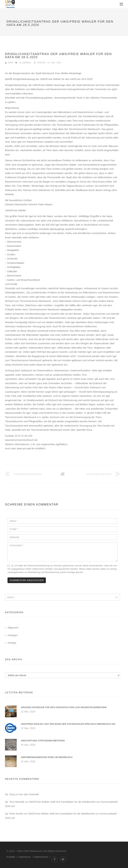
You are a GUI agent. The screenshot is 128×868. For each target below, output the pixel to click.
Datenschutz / (43, 857)
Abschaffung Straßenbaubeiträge (43, 741)
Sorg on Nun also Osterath (24, 794)
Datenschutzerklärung (38, 566)
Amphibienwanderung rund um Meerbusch (47, 757)
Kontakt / (12, 857)
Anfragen (13, 635)
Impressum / (26, 857)
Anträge (12, 643)
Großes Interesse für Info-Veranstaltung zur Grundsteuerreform (64, 707)
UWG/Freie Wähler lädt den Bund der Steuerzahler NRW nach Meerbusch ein (68, 724)
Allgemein (25, 63)
